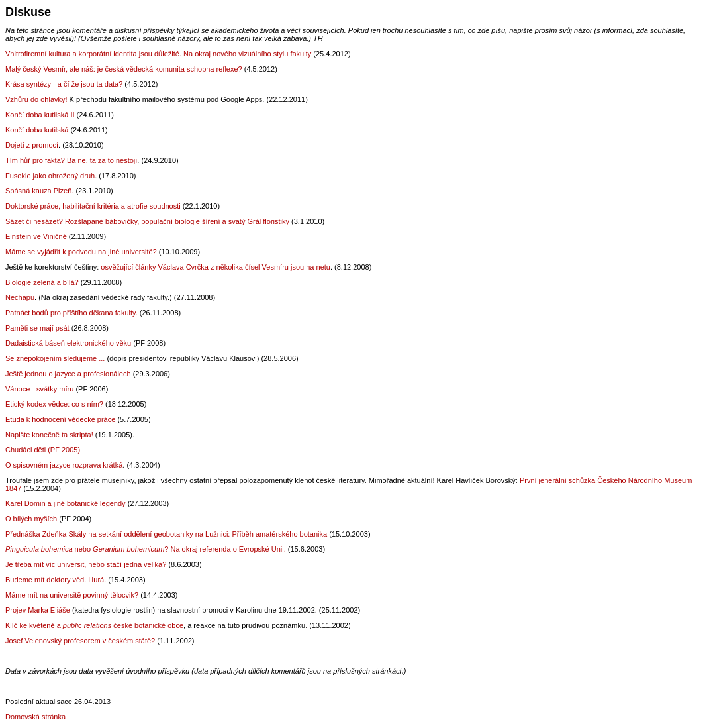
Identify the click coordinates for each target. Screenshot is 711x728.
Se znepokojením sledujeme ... (55, 358)
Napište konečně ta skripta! (49, 435)
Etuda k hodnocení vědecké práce (60, 419)
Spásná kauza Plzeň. (39, 191)
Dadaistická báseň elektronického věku (68, 343)
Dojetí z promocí (32, 145)
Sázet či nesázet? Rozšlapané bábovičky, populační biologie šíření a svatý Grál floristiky (147, 221)
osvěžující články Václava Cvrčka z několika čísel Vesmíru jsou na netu (215, 267)
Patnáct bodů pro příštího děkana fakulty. (71, 313)
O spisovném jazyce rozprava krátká (64, 465)
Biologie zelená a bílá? (42, 282)
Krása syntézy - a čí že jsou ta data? (64, 84)
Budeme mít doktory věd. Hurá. (57, 580)
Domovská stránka (35, 717)
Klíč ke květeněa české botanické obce (94, 625)
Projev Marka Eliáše (38, 610)
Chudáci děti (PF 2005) (43, 450)
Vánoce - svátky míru (39, 389)
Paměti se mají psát (37, 328)
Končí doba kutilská (38, 130)
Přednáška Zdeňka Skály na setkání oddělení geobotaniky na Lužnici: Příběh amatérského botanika (166, 534)
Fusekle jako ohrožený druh (50, 176)
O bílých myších (31, 519)
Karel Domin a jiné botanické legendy (66, 503)
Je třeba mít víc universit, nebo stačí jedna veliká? (86, 564)
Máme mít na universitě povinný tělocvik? (73, 595)
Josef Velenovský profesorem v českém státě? (80, 641)
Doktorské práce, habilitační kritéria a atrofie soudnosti (93, 206)
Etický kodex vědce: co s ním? (54, 404)
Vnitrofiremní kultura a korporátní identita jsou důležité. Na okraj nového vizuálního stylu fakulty (158, 54)
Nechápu (20, 297)
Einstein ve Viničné (37, 236)
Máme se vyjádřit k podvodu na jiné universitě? (81, 252)
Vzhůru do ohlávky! (36, 99)
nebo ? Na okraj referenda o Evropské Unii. (147, 549)
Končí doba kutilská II (40, 115)
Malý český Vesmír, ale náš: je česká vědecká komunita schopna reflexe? (124, 69)
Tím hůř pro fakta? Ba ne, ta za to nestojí (71, 160)
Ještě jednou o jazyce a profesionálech (68, 374)
